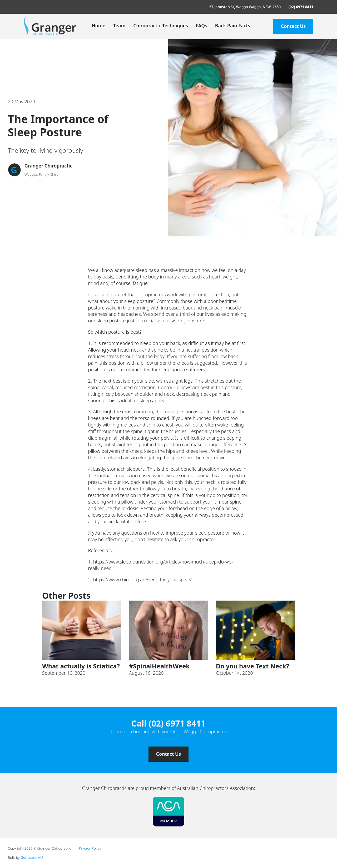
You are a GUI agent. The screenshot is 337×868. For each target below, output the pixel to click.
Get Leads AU (32, 857)
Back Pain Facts (233, 26)
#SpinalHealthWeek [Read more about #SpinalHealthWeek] (159, 666)
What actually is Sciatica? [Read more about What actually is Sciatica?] (81, 666)
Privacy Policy (90, 848)
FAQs (201, 26)
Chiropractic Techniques (161, 26)
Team (119, 26)
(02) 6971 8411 (301, 7)
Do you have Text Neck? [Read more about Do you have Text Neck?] (252, 666)
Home (98, 26)
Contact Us (293, 26)
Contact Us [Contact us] (168, 754)
